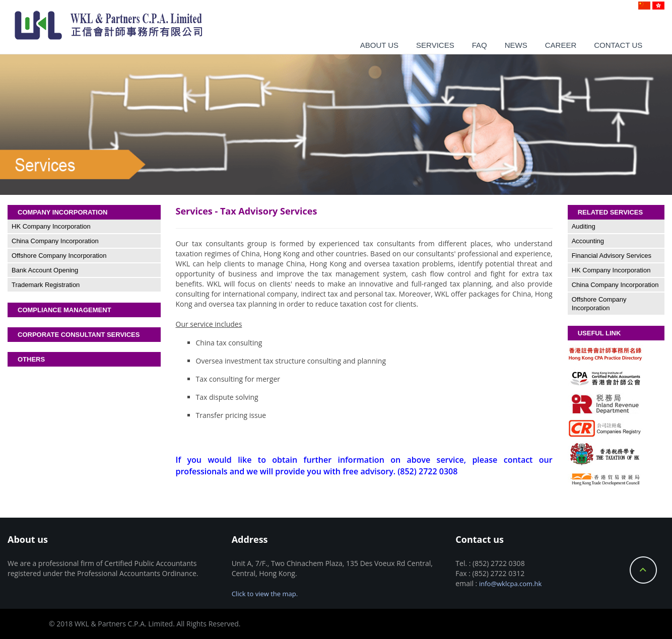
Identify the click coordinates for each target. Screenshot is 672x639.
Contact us (618, 45)
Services (435, 45)
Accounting (588, 241)
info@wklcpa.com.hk (510, 584)
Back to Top (643, 570)
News (516, 45)
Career (561, 45)
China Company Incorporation (55, 241)
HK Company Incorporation (51, 226)
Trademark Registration (46, 285)
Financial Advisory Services (612, 256)
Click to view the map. (265, 594)
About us (379, 45)
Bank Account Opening (45, 270)
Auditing (584, 226)
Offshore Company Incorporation (59, 256)
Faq (480, 45)
